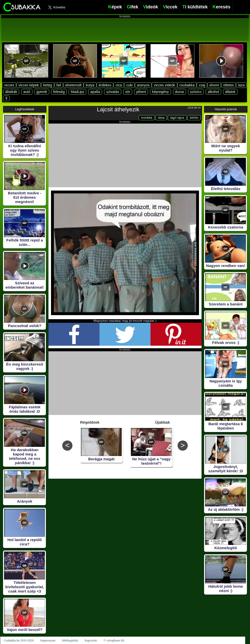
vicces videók (164, 85)
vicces (9, 85)
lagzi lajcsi (177, 118)
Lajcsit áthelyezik (118, 109)
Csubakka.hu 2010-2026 (19, 640)
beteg (48, 85)
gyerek (42, 92)
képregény (160, 92)
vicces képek (29, 85)
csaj (202, 85)
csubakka (187, 85)
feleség (59, 92)
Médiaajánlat (70, 640)
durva (179, 92)
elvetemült (73, 85)
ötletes (228, 85)
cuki (129, 85)
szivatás (113, 92)
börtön (194, 118)
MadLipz (77, 92)
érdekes (105, 85)
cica (119, 85)
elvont (214, 85)
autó (27, 92)
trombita (147, 118)
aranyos (143, 85)
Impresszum (48, 640)
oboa (161, 118)
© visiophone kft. (114, 640)
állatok (230, 92)
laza (241, 85)
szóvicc (196, 92)
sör (128, 92)
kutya (90, 85)
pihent (141, 92)
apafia (95, 92)
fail (59, 85)
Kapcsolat (91, 640)
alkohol (213, 92)
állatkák (11, 92)
